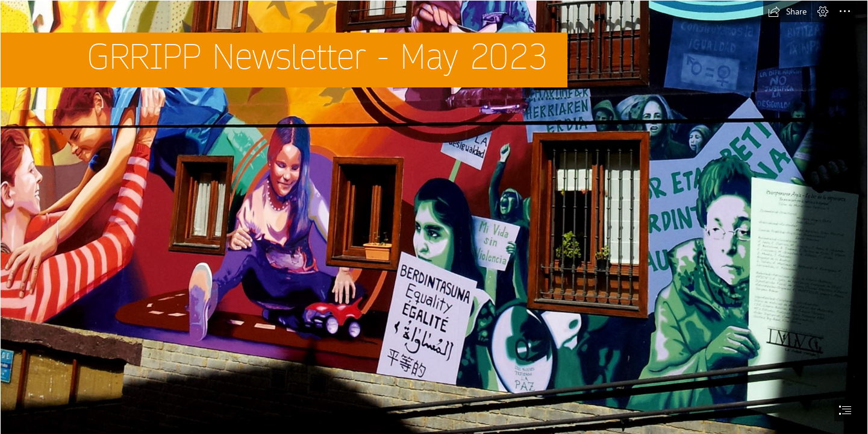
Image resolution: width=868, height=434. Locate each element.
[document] (434, 217)
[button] (787, 11)
